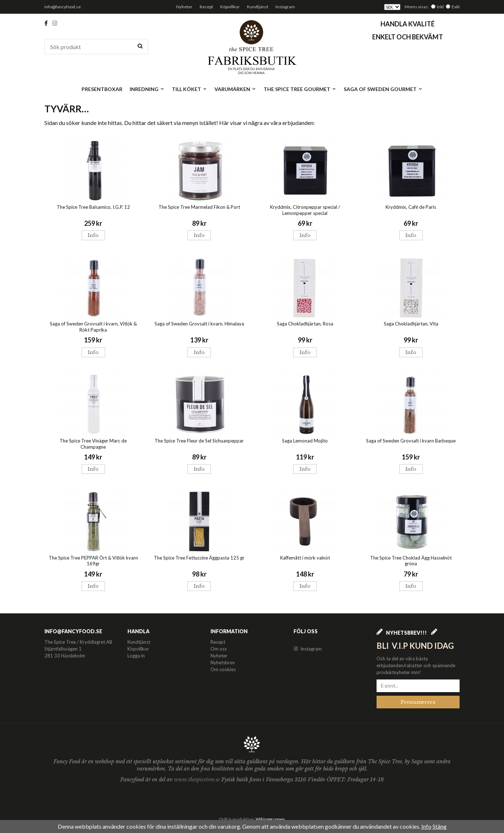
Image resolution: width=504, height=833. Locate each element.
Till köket (190, 89)
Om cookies (223, 669)
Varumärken (235, 89)
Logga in (136, 656)
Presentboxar (102, 89)
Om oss (219, 649)
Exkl (456, 7)
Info (93, 235)
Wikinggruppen (270, 819)
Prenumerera (418, 702)
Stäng (440, 826)
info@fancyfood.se (63, 7)
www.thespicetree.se (198, 780)
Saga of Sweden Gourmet (383, 89)
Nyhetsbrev (223, 662)
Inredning (147, 89)
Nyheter (184, 7)
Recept (206, 7)
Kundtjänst (258, 7)
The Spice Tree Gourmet (300, 89)
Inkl (440, 7)
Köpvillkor (230, 7)
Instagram (285, 7)
